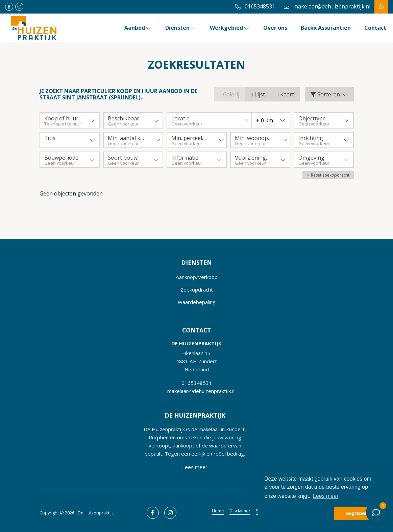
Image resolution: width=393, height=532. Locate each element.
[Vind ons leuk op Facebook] (9, 7)
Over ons (275, 28)
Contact (375, 28)
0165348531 (197, 383)
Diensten (181, 28)
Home (218, 511)
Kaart (285, 94)
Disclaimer (240, 511)
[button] (328, 175)
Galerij (229, 94)
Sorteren (329, 94)
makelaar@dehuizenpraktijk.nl (201, 391)
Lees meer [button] (326, 496)
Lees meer (195, 467)
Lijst (258, 94)
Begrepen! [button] (357, 513)
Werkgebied (230, 28)
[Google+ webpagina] (19, 7)
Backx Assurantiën (326, 28)
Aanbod (138, 28)
